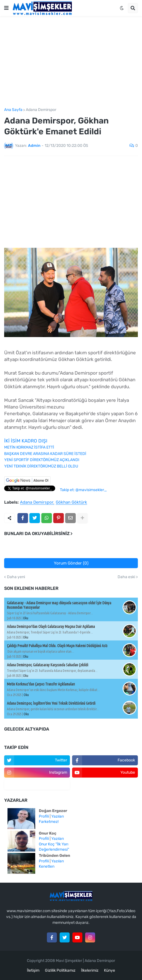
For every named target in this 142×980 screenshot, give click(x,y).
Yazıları (58, 816)
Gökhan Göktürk (71, 503)
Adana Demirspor (41, 110)
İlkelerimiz (90, 970)
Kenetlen (47, 866)
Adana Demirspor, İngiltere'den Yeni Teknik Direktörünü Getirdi (51, 703)
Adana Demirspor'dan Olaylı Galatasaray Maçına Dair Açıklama (51, 627)
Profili (44, 816)
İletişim (33, 970)
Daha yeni (16, 577)
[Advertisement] (71, 62)
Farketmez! (49, 822)
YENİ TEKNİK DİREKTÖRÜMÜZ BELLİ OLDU (41, 466)
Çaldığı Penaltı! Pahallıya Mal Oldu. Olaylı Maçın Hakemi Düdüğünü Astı (57, 646)
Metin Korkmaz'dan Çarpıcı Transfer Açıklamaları (41, 684)
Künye (110, 970)
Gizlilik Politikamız (60, 970)
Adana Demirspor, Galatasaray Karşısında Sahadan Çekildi (48, 665)
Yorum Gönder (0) (71, 563)
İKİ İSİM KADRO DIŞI (26, 441)
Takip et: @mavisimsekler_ (83, 490)
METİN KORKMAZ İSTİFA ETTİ (29, 447)
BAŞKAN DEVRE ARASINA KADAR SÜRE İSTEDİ (45, 454)
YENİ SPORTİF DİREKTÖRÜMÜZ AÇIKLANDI (42, 460)
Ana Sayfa (13, 110)
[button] (6, 8)
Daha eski (126, 577)
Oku (26, 618)
